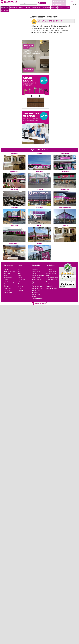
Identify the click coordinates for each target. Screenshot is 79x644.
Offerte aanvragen (10, 282)
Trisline (20, 288)
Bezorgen (7, 273)
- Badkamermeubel (52, 278)
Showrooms (5, 7)
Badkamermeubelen (38, 275)
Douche (28, 7)
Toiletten (54, 7)
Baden (34, 7)
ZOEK (43, 3)
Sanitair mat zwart (37, 286)
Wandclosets (36, 278)
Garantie (7, 280)
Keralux (20, 284)
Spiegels (22, 7)
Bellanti (20, 275)
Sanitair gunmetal (37, 299)
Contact (6, 269)
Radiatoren (46, 7)
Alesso (20, 273)
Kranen (39, 7)
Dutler (20, 278)
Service (6, 286)
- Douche (49, 269)
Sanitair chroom (37, 284)
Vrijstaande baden (37, 282)
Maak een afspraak (10, 271)
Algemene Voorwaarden (8, 291)
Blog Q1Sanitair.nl (52, 280)
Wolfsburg (21, 290)
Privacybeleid (8, 288)
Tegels (68, 7)
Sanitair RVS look (37, 288)
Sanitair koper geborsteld (36, 296)
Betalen (6, 275)
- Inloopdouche (51, 273)
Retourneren (8, 278)
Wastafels (61, 7)
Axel (19, 271)
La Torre (20, 286)
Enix (19, 282)
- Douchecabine (51, 271)
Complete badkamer (49, 283)
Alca (19, 269)
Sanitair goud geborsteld (36, 291)
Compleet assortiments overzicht (36, 271)
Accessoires (5, 10)
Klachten (7, 284)
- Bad (48, 275)
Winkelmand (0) (59, 4)
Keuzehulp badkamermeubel (51, 287)
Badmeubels (14, 7)
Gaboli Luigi (21, 280)
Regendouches (36, 280)
